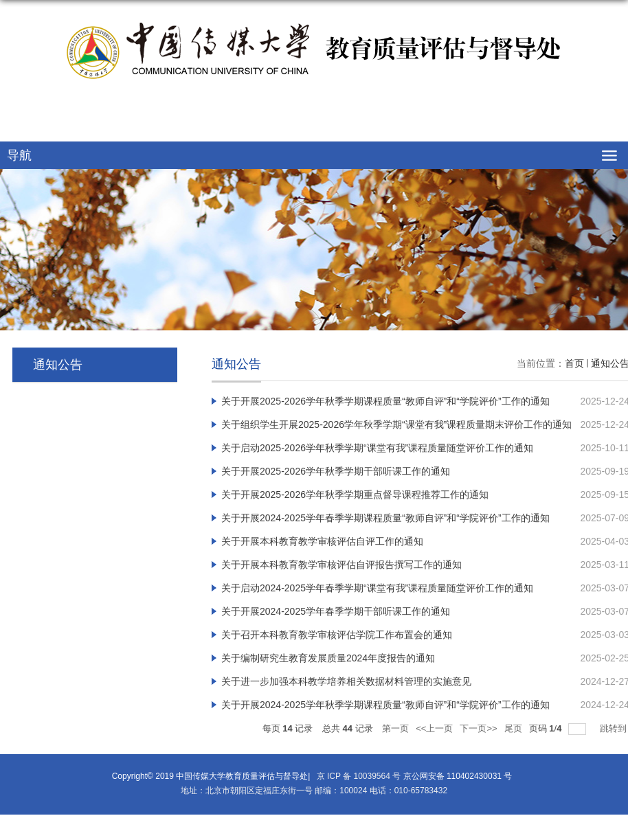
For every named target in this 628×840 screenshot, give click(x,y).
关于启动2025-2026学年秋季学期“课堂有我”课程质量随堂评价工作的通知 (377, 448)
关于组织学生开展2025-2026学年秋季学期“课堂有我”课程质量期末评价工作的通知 (396, 424)
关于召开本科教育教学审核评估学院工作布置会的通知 (337, 635)
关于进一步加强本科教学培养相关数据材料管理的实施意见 (346, 681)
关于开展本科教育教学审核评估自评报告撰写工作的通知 (341, 565)
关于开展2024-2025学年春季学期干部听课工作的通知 (336, 611)
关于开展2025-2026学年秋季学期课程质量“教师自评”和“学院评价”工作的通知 (385, 401)
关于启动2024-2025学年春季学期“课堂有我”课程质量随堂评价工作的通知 (377, 588)
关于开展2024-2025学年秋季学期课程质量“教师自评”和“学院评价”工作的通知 (385, 705)
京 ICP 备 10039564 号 (357, 776)
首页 (574, 363)
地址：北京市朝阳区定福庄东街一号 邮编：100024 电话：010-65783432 (314, 791)
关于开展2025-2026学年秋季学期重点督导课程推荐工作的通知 (355, 495)
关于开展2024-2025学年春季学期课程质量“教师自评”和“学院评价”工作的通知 (385, 518)
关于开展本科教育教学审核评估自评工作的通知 (322, 541)
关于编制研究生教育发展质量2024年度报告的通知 (328, 658)
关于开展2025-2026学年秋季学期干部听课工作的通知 (336, 471)
